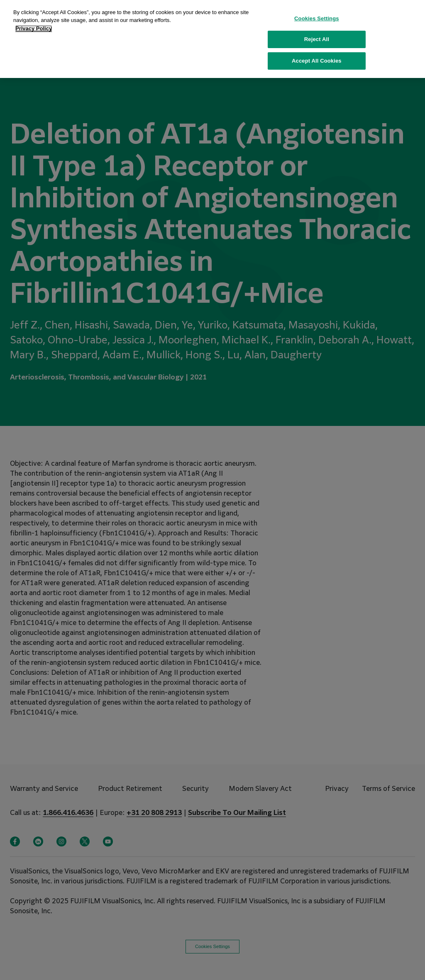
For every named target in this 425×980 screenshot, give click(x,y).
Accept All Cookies (317, 49)
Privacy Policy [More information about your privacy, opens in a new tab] (34, 17)
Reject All (317, 28)
